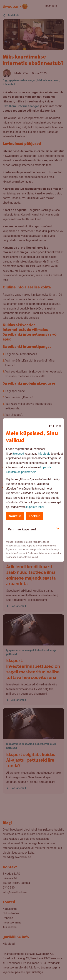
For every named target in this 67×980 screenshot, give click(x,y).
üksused (19, 454)
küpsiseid (44, 454)
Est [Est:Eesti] (52, 426)
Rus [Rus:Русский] (59, 426)
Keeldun (34, 516)
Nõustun (15, 516)
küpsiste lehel (35, 507)
